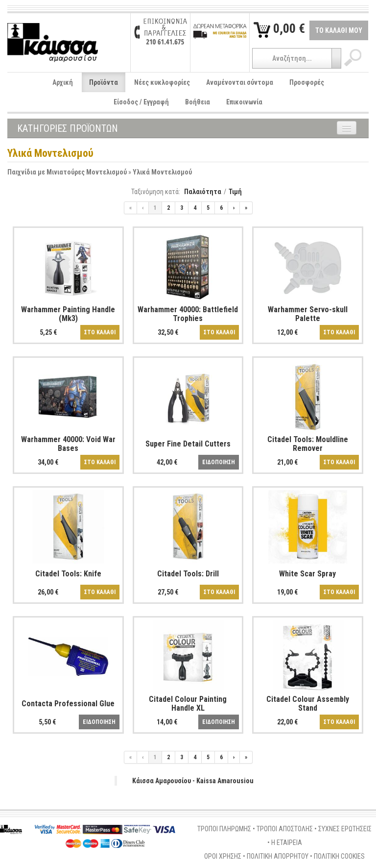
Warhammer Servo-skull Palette (308, 314)
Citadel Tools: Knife (68, 574)
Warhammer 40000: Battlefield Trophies (188, 314)
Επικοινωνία (244, 102)
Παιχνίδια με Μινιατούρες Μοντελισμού (67, 172)
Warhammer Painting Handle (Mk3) (68, 314)
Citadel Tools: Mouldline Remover (308, 444)
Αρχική (63, 82)
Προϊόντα (104, 82)
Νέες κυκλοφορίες (162, 82)
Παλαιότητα (203, 192)
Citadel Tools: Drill (188, 574)
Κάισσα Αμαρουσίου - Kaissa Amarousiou (193, 781)
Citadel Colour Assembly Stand (308, 704)
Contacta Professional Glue (68, 704)
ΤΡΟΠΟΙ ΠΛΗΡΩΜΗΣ (224, 829)
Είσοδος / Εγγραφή (141, 102)
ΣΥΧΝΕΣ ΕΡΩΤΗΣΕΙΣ (345, 829)
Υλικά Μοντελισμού (162, 172)
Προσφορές (307, 82)
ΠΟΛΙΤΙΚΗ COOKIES (339, 856)
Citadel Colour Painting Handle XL (188, 704)
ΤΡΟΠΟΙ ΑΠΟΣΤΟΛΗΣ (285, 829)
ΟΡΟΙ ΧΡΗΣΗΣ (223, 856)
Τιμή (235, 192)
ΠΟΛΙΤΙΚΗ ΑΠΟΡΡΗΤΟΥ (278, 856)
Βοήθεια (198, 102)
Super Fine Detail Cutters (188, 444)
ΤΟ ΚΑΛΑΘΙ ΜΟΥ (339, 30)
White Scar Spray (307, 574)
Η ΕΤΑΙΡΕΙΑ (287, 843)
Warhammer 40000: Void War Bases (68, 444)
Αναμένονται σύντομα (240, 82)
